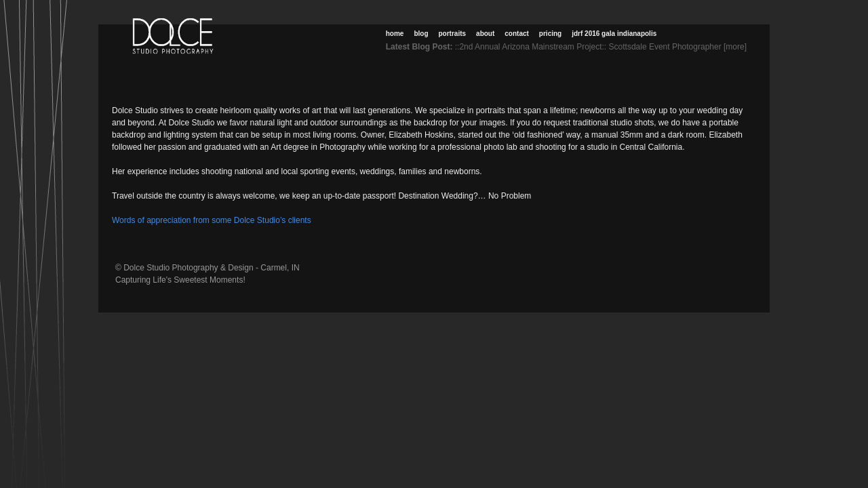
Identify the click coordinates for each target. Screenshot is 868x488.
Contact (517, 34)
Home (395, 34)
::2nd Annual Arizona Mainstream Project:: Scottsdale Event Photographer (588, 47)
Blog (421, 34)
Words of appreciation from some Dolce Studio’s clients (212, 220)
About (485, 34)
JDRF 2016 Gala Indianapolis (614, 34)
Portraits (453, 34)
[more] (737, 47)
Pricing (550, 34)
